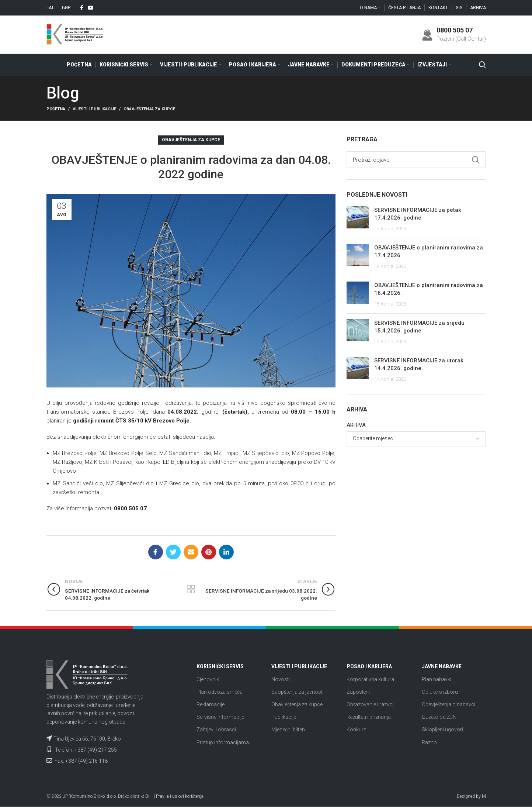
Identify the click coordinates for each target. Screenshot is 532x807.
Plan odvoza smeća (220, 692)
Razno (429, 743)
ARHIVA (356, 425)
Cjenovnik (208, 680)
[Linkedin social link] (226, 552)
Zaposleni (358, 692)
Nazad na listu (191, 590)
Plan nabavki (437, 680)
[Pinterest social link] (209, 552)
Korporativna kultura (370, 680)
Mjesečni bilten (288, 730)
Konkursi (357, 730)
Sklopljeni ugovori (442, 730)
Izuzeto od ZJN (439, 718)
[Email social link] (191, 552)
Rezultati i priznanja (369, 718)
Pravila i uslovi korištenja (180, 797)
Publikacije (284, 718)
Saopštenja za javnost (297, 692)
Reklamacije (211, 705)
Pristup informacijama (223, 743)
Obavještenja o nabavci (448, 705)
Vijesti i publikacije (94, 110)
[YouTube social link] (91, 8)
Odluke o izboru (440, 692)
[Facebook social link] (82, 8)
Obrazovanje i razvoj (370, 705)
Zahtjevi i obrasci (216, 730)
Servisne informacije (220, 718)
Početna (56, 110)
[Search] (482, 65)
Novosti (281, 680)
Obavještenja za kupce (149, 110)
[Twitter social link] (173, 552)
